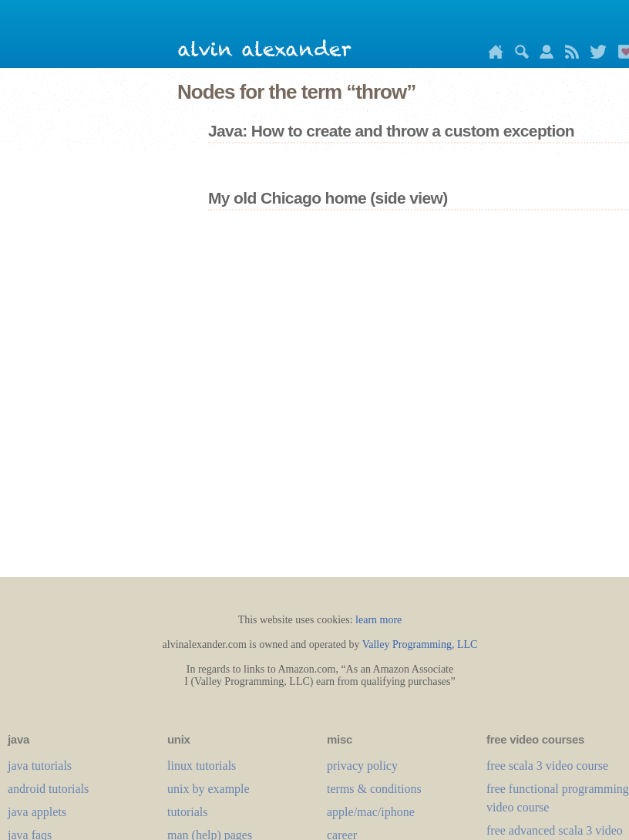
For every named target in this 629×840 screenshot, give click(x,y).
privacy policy (362, 766)
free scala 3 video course (547, 766)
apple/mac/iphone (371, 812)
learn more (378, 620)
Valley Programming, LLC (420, 644)
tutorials (187, 812)
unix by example (209, 789)
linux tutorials (202, 766)
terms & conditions (374, 789)
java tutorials (40, 766)
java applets (37, 812)
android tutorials (48, 789)
